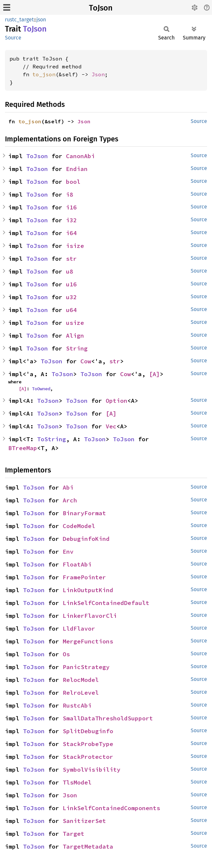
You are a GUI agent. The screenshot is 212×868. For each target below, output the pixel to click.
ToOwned (41, 389)
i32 (71, 220)
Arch (70, 500)
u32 (71, 297)
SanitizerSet (84, 821)
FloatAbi (77, 564)
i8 (70, 194)
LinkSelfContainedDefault (106, 603)
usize (75, 323)
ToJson (101, 8)
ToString (52, 439)
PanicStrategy (86, 667)
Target (74, 834)
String (77, 348)
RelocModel (81, 680)
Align (75, 336)
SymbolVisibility (92, 770)
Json (98, 74)
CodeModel (79, 526)
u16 (71, 284)
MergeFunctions (88, 641)
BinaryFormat (84, 513)
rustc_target (19, 20)
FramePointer (84, 577)
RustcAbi (77, 705)
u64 (71, 310)
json (41, 20)
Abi (68, 487)
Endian (77, 169)
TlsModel (77, 782)
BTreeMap (23, 448)
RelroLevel (81, 693)
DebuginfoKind (86, 539)
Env (68, 552)
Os (66, 654)
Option (117, 401)
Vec (111, 426)
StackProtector (88, 757)
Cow (86, 361)
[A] (154, 374)
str (71, 259)
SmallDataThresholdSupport (108, 718)
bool (73, 182)
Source (13, 38)
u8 (70, 271)
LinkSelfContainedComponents (111, 808)
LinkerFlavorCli (90, 616)
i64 (71, 233)
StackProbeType (88, 744)
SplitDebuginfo (88, 731)
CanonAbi (80, 156)
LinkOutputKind (88, 590)
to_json (44, 74)
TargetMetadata (88, 846)
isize (75, 246)
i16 (71, 207)
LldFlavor (79, 628)
